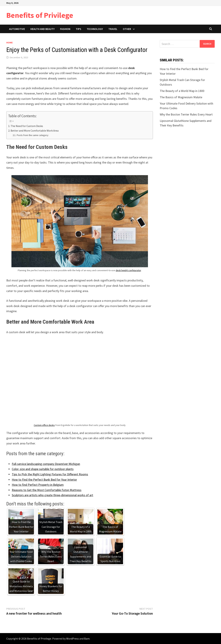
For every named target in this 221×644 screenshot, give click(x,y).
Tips (79, 29)
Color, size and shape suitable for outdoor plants (43, 469)
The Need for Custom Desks (27, 126)
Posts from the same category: (33, 135)
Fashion (65, 29)
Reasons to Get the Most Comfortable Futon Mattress (47, 490)
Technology (95, 29)
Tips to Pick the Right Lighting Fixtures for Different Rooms (50, 474)
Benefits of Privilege (40, 15)
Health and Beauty (42, 29)
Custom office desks (44, 425)
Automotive (17, 29)
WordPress (73, 639)
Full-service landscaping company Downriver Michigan (46, 464)
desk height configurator (128, 270)
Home (9, 43)
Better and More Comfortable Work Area (35, 131)
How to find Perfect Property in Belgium (38, 485)
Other (127, 29)
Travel (113, 29)
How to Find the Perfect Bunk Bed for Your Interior (44, 480)
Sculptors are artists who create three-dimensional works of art (52, 495)
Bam (87, 639)
